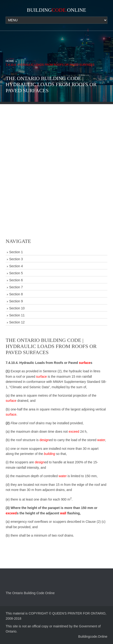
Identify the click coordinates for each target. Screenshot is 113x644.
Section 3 (16, 259)
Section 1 (16, 252)
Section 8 (16, 294)
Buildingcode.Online (93, 637)
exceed (74, 432)
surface (85, 363)
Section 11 (17, 315)
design (44, 440)
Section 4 (16, 266)
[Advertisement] (56, 161)
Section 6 (16, 280)
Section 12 (17, 322)
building (50, 454)
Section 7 (16, 287)
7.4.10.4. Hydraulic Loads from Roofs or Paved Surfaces (50, 65)
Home (10, 61)
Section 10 (17, 308)
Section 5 (16, 273)
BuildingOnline (57, 10)
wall (63, 513)
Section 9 (16, 301)
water (101, 440)
